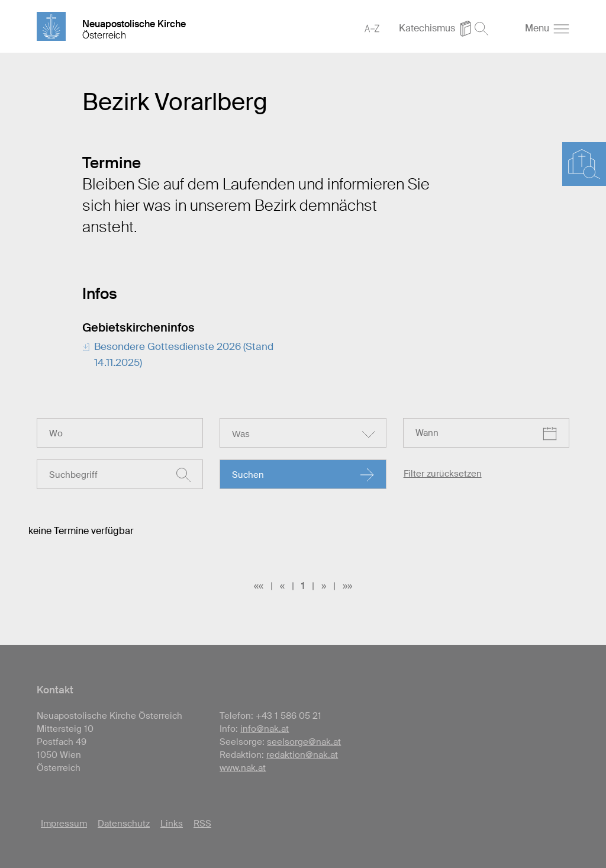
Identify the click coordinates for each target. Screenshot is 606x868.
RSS (202, 824)
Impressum (64, 824)
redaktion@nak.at (302, 755)
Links (172, 824)
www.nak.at (243, 768)
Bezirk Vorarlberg (175, 102)
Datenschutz (124, 824)
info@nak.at (265, 729)
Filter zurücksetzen (443, 474)
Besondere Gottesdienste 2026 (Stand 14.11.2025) (184, 354)
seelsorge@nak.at (304, 742)
